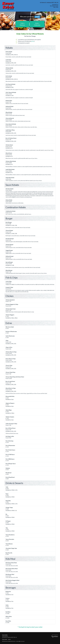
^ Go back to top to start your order (30, 627)
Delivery (22, 24)
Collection (37, 24)
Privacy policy (5, 639)
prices (33, 41)
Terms (9, 639)
